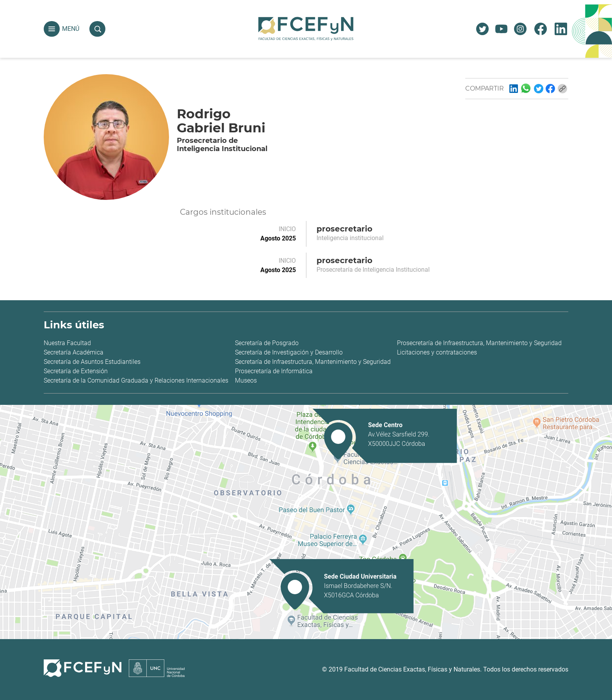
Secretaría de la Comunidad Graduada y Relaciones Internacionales (136, 380)
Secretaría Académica (74, 352)
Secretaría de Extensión (76, 371)
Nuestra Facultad (67, 343)
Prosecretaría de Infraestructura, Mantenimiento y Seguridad (479, 343)
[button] (52, 29)
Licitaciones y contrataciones (437, 352)
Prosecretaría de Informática (274, 371)
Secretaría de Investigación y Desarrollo (289, 352)
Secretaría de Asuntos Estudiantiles (92, 362)
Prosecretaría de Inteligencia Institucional (373, 270)
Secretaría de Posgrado (267, 343)
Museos (246, 380)
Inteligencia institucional (350, 238)
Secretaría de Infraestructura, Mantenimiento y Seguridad (313, 362)
